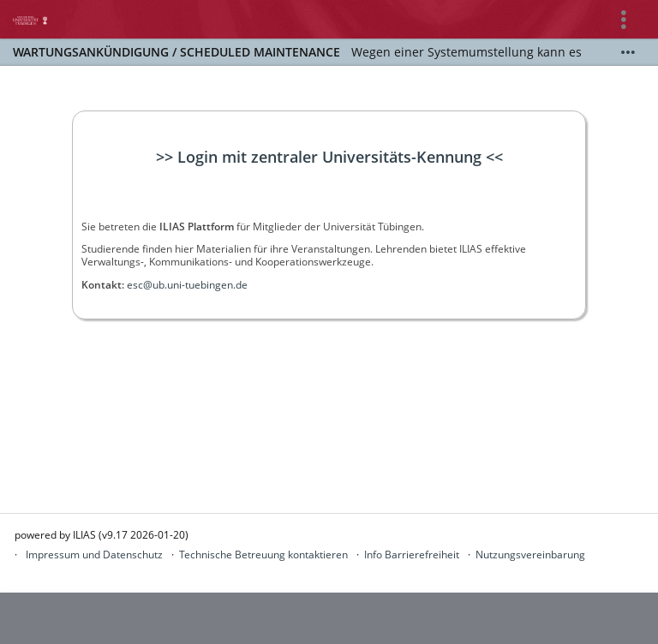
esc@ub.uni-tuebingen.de (187, 285)
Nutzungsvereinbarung (530, 555)
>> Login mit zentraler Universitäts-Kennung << (329, 157)
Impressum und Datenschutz (94, 555)
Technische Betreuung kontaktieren (263, 555)
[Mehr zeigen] (628, 52)
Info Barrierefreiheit (412, 555)
